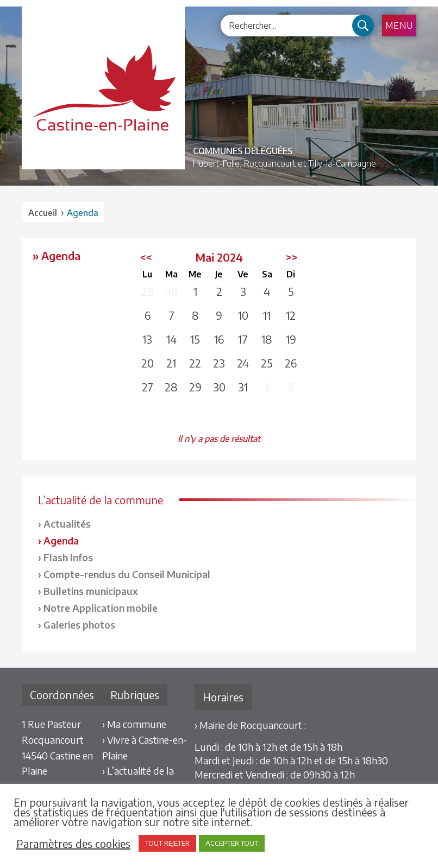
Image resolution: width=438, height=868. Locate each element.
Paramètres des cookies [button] (73, 844)
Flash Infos (68, 557)
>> (292, 257)
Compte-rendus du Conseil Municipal (127, 574)
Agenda (61, 540)
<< (146, 257)
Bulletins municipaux (91, 591)
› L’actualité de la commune (138, 778)
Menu (399, 26)
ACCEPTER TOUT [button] (232, 843)
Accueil (43, 213)
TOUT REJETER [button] (167, 843)
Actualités (67, 524)
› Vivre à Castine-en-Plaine (145, 747)
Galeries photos (79, 625)
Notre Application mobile (101, 608)
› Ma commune (134, 724)
